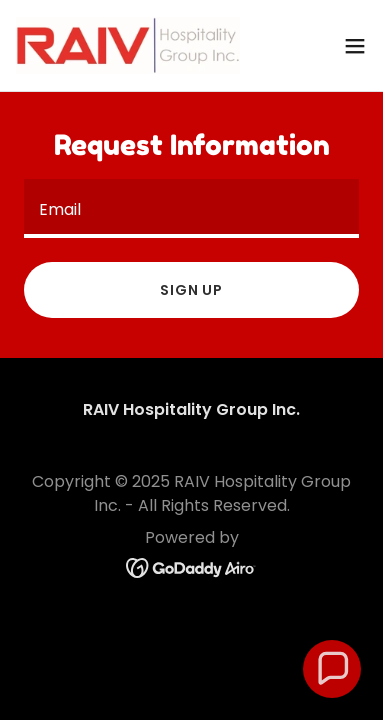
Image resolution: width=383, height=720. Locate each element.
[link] (128, 45)
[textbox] (191, 208)
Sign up (191, 290)
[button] (355, 46)
